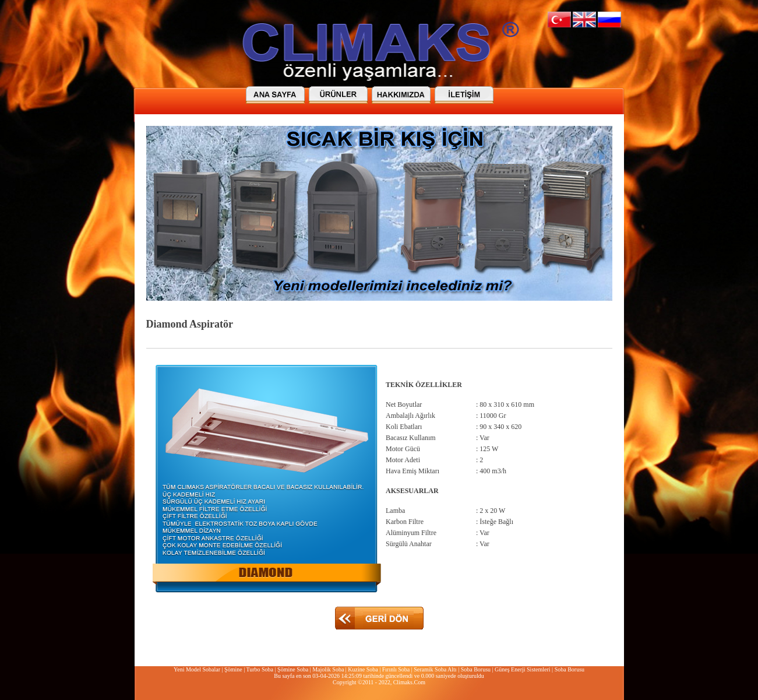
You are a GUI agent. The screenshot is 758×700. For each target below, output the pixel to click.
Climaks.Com (409, 682)
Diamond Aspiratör (190, 324)
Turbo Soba (260, 669)
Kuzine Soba (363, 669)
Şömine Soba (293, 669)
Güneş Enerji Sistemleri (523, 669)
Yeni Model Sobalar (197, 669)
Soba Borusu (476, 669)
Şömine (233, 669)
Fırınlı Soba (396, 669)
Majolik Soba (328, 669)
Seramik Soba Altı (435, 669)
